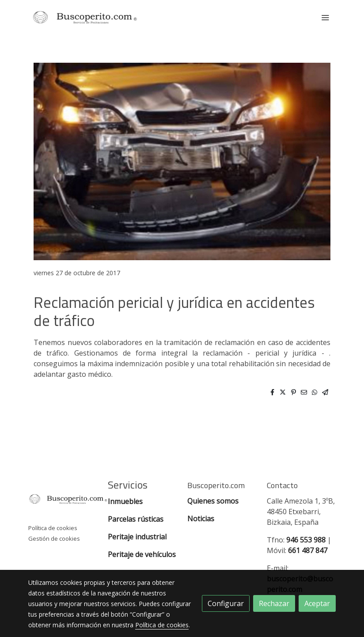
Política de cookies (53, 528)
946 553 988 (306, 540)
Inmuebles (126, 501)
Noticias (201, 519)
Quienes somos (213, 501)
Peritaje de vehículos (142, 554)
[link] (85, 17)
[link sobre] (63, 501)
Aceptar (317, 603)
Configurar (226, 603)
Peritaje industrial (137, 537)
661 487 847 (308, 550)
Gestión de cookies (54, 538)
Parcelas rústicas (136, 519)
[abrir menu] (325, 17)
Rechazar (274, 603)
